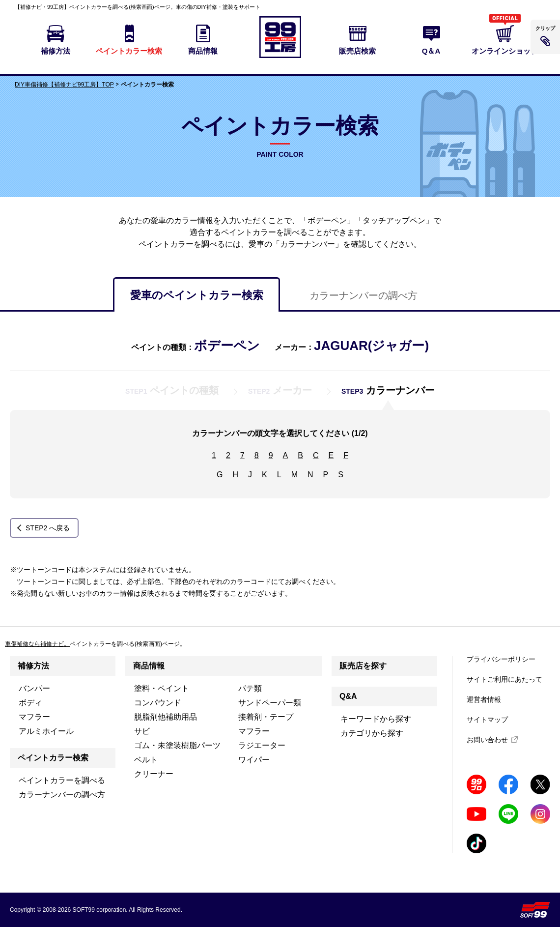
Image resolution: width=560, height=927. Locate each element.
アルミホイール (46, 731)
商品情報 (149, 666)
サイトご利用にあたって (504, 679)
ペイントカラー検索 (53, 758)
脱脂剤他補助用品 (166, 717)
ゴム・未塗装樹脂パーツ (177, 745)
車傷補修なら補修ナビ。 (37, 644)
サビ (142, 731)
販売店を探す (363, 666)
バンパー (34, 688)
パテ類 (250, 688)
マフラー (34, 717)
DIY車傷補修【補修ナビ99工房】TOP (64, 85)
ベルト (146, 760)
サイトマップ (487, 720)
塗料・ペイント (162, 688)
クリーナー (154, 774)
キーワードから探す (376, 719)
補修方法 (33, 666)
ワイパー (254, 760)
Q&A (348, 696)
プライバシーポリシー (501, 659)
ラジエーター (262, 745)
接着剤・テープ (266, 717)
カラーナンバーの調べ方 (364, 295)
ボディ (30, 703)
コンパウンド (158, 703)
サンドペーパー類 (270, 703)
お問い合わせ (487, 740)
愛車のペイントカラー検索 (197, 295)
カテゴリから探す (372, 733)
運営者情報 (484, 699)
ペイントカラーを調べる (62, 780)
